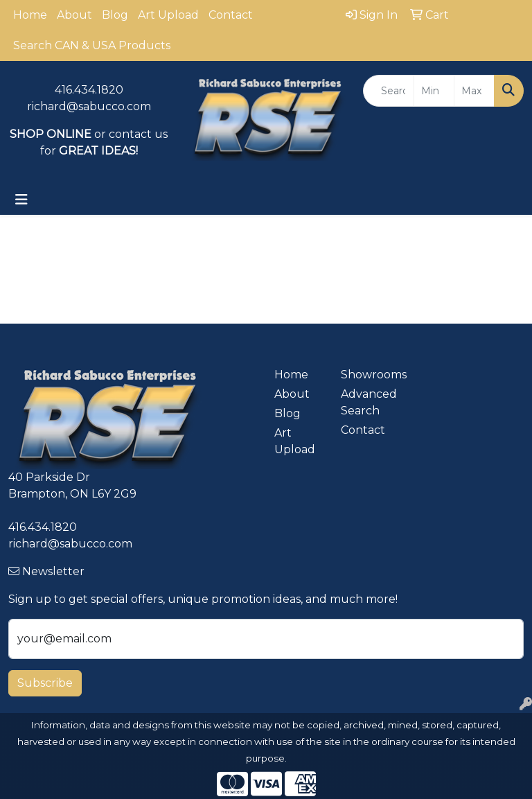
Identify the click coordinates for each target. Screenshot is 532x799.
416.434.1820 (89, 90)
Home (30, 15)
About (74, 15)
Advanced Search (366, 402)
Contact (231, 15)
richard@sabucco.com (89, 106)
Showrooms (366, 375)
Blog (115, 15)
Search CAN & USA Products (92, 45)
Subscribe (45, 683)
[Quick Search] (389, 91)
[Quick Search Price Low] (434, 91)
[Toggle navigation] (21, 200)
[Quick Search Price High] (474, 91)
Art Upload (168, 15)
